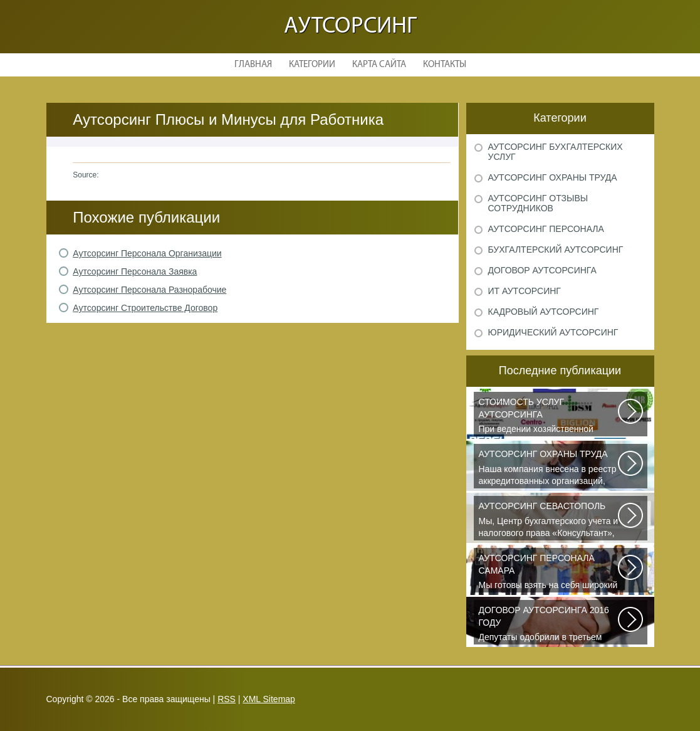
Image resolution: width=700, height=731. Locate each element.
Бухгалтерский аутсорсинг (556, 250)
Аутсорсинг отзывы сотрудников (538, 203)
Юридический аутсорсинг (553, 332)
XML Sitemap (269, 699)
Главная (253, 65)
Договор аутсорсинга (542, 270)
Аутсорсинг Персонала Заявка (135, 271)
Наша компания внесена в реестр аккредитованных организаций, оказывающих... (549, 468)
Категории (312, 65)
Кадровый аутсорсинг (544, 312)
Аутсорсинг (350, 27)
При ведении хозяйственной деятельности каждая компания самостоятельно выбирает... (549, 416)
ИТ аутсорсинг (525, 291)
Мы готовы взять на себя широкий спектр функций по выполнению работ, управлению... (549, 572)
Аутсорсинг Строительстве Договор (145, 308)
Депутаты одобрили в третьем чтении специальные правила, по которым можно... (549, 624)
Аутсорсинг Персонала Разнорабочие (149, 290)
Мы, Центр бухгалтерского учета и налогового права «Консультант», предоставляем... (549, 520)
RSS (227, 699)
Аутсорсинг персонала (546, 229)
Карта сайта (379, 65)
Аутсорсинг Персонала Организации (147, 253)
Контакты (445, 65)
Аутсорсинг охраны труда (553, 177)
